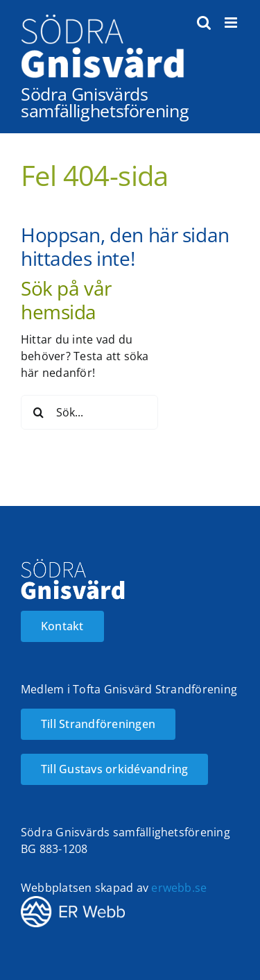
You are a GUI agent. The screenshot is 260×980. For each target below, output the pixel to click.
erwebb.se (179, 888)
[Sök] (38, 412)
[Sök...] (89, 412)
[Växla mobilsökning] (204, 23)
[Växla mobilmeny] (232, 23)
